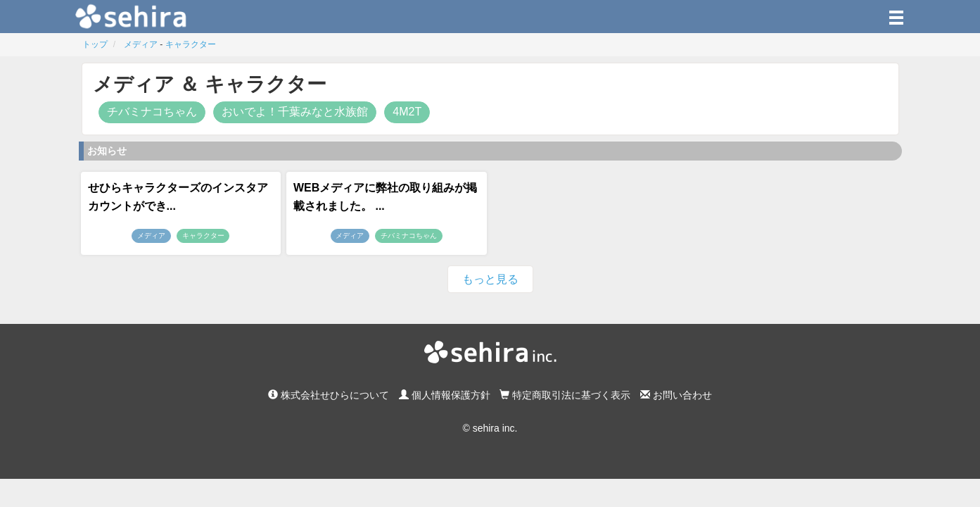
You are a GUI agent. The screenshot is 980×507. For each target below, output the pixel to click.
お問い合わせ (676, 395)
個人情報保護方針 (445, 395)
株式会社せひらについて (329, 395)
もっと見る (490, 279)
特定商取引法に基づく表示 (565, 395)
